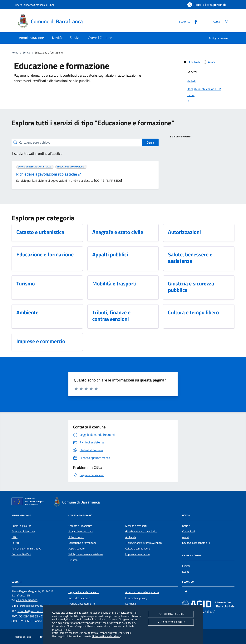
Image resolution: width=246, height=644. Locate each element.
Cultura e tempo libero (138, 549)
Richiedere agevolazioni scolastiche (49, 174)
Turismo (73, 560)
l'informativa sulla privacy (106, 636)
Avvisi (186, 537)
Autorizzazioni (76, 537)
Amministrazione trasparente (142, 592)
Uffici (15, 537)
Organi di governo (21, 526)
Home (15, 53)
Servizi (26, 53)
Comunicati (189, 531)
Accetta (171, 622)
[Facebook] (194, 21)
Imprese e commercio (137, 554)
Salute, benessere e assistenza (86, 554)
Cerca (150, 142)
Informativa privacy (136, 598)
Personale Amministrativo (26, 549)
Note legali (131, 604)
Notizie (186, 526)
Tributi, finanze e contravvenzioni (144, 543)
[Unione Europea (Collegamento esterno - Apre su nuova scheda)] (29, 502)
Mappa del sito (23, 637)
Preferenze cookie (121, 633)
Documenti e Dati (21, 554)
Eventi (186, 572)
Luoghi (186, 566)
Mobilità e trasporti (136, 526)
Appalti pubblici (77, 549)
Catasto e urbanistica (80, 526)
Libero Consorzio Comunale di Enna (35, 5)
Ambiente (131, 537)
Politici (15, 543)
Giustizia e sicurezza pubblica (141, 531)
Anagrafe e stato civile (81, 531)
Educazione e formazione (82, 543)
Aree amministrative (23, 531)
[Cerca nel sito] (227, 21)
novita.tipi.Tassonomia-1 (196, 543)
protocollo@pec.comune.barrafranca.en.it (40, 611)
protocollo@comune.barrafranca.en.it (41, 606)
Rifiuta (171, 614)
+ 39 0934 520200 (27, 600)
